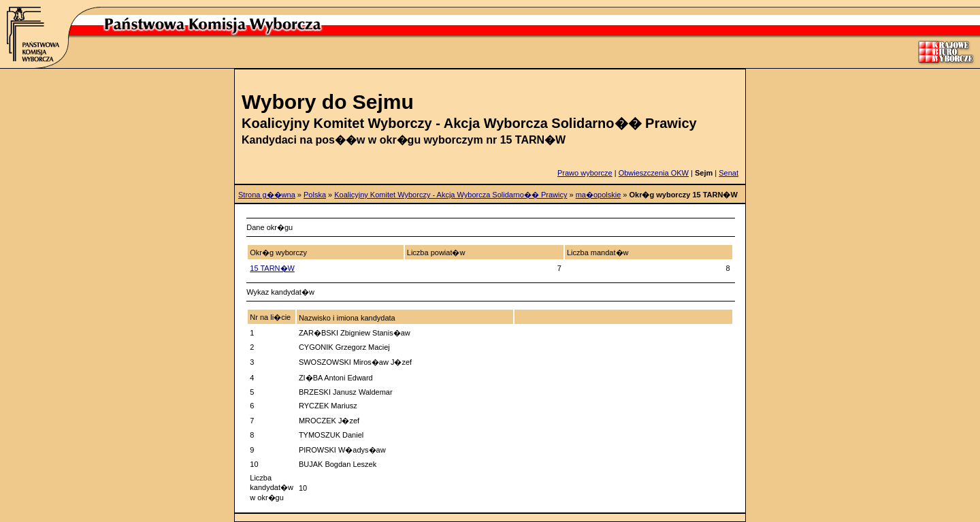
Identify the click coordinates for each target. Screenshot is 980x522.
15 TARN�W (272, 268)
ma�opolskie (599, 195)
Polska (315, 195)
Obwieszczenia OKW (654, 173)
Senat (729, 173)
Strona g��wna (267, 195)
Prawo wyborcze (585, 173)
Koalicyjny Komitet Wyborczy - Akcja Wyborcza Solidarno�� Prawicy (451, 195)
